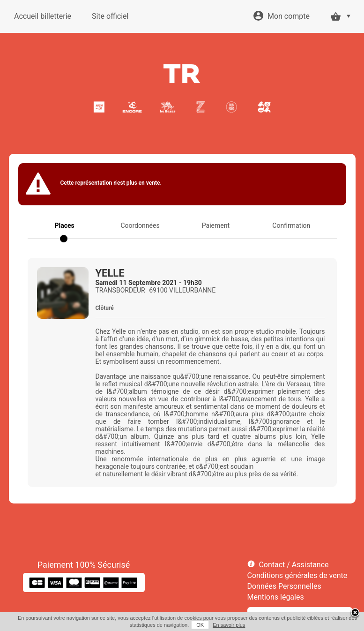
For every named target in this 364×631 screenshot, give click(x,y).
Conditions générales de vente (297, 575)
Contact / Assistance (293, 565)
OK (200, 625)
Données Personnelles (284, 586)
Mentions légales (276, 597)
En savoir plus (229, 625)
